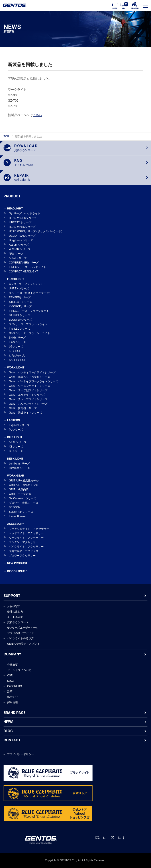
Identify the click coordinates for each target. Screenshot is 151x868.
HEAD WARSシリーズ (22, 227)
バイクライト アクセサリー (26, 547)
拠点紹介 (12, 697)
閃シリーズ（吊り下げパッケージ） (30, 293)
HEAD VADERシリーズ (23, 218)
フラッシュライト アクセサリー (29, 529)
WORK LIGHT (16, 368)
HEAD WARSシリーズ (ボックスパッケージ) (36, 231)
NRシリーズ (16, 254)
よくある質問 (15, 617)
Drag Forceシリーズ (21, 240)
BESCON (15, 507)
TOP (6, 136)
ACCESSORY (16, 524)
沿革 (10, 692)
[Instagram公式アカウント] (105, 838)
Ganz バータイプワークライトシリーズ (34, 381)
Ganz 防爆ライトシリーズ (26, 413)
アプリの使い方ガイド (20, 633)
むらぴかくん (17, 356)
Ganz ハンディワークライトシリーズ (32, 372)
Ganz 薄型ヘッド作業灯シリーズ (30, 377)
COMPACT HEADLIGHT (23, 272)
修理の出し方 (15, 612)
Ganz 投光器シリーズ (23, 408)
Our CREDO (15, 686)
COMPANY (12, 654)
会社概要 (12, 665)
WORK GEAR (16, 476)
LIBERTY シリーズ (20, 222)
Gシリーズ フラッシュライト (27, 284)
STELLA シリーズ (20, 302)
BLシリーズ (16, 451)
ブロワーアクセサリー (22, 556)
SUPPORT (12, 596)
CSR (10, 676)
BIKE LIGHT (15, 437)
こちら (37, 115)
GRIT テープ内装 (20, 494)
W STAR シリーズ (20, 249)
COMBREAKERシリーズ (24, 263)
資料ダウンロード (18, 622)
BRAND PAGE (14, 713)
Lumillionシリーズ (19, 468)
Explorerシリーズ (19, 425)
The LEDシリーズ (19, 329)
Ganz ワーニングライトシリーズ (30, 386)
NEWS (8, 722)
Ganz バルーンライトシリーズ (28, 404)
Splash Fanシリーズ (21, 512)
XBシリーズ (16, 447)
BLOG (8, 731)
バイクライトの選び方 (20, 638)
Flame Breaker (18, 516)
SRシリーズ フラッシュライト (28, 324)
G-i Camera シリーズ (22, 498)
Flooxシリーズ (17, 342)
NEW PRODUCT (17, 563)
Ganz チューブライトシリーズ (28, 399)
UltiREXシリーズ (19, 289)
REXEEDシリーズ (20, 297)
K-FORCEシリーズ (20, 306)
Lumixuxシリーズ (19, 464)
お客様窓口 (14, 606)
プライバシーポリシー (20, 754)
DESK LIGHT (15, 459)
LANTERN (13, 420)
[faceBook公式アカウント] (97, 838)
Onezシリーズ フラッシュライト (30, 333)
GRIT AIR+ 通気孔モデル (24, 481)
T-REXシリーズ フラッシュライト (30, 311)
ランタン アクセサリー (24, 542)
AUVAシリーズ (18, 258)
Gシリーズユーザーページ (23, 628)
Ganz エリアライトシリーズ (27, 395)
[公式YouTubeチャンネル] (121, 838)
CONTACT (12, 740)
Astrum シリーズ (19, 245)
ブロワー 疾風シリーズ (24, 503)
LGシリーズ (16, 347)
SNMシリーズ (17, 338)
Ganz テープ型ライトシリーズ (28, 390)
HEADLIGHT (15, 209)
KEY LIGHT (16, 351)
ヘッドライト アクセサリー (26, 533)
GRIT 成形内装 (19, 489)
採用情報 (12, 702)
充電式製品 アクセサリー (25, 551)
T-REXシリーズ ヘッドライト (28, 267)
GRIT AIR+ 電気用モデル (24, 485)
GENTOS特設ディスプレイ (23, 644)
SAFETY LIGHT (18, 360)
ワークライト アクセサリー (26, 538)
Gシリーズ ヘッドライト (25, 213)
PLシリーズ (16, 430)
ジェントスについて (19, 670)
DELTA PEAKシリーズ (22, 236)
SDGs (11, 681)
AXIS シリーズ (18, 442)
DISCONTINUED (17, 571)
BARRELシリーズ (20, 315)
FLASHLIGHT (16, 279)
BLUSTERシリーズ (20, 320)
